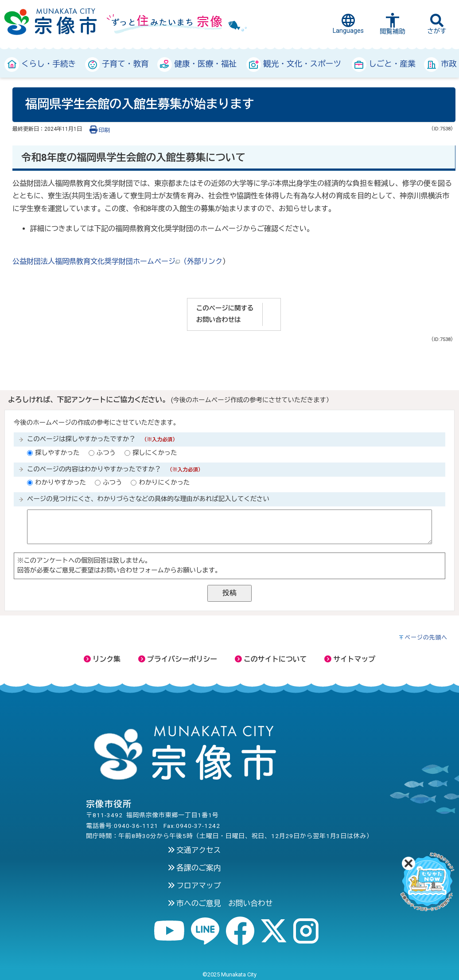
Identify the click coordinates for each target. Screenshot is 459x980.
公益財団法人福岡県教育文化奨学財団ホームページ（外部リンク (117, 261)
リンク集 (102, 659)
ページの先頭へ (426, 637)
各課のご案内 (194, 868)
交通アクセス (194, 850)
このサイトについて (271, 659)
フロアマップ (194, 886)
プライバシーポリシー (178, 659)
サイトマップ (350, 659)
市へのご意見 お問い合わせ (220, 903)
